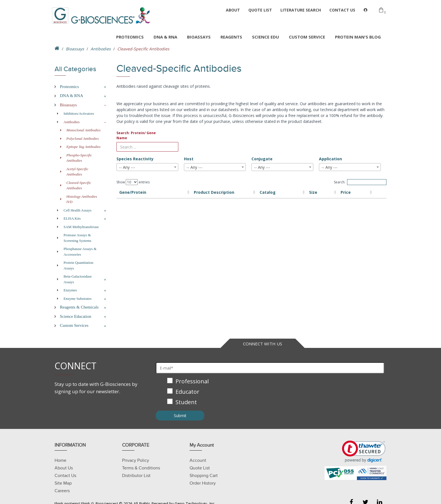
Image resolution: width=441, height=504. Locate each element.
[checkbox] (270, 392)
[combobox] (147, 167)
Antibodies (101, 49)
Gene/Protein (133, 192)
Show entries (133, 182)
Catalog (235, 192)
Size (272, 192)
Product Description (180, 192)
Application (330, 159)
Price (313, 192)
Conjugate (262, 159)
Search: (360, 182)
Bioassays (75, 49)
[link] (364, 452)
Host (189, 159)
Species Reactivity (135, 159)
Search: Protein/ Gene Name (136, 135)
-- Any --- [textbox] (127, 167)
